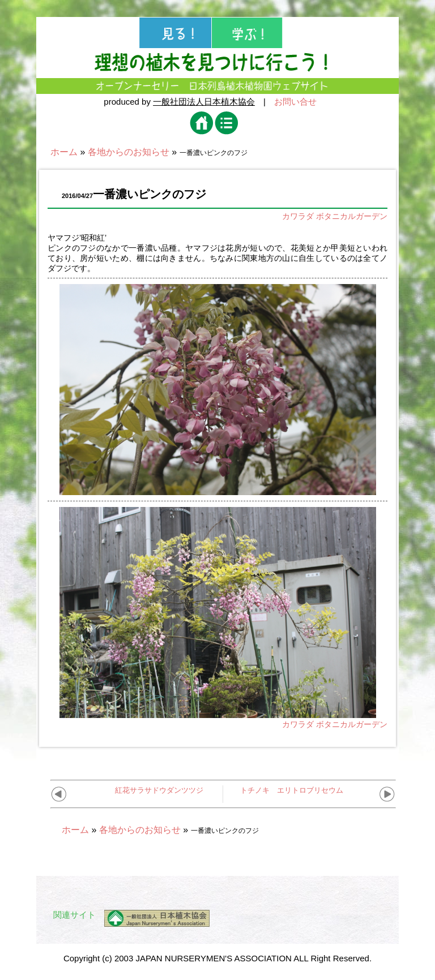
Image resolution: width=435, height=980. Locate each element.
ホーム (64, 152)
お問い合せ (295, 102)
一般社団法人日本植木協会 (204, 102)
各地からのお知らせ (129, 152)
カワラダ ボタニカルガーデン (335, 216)
